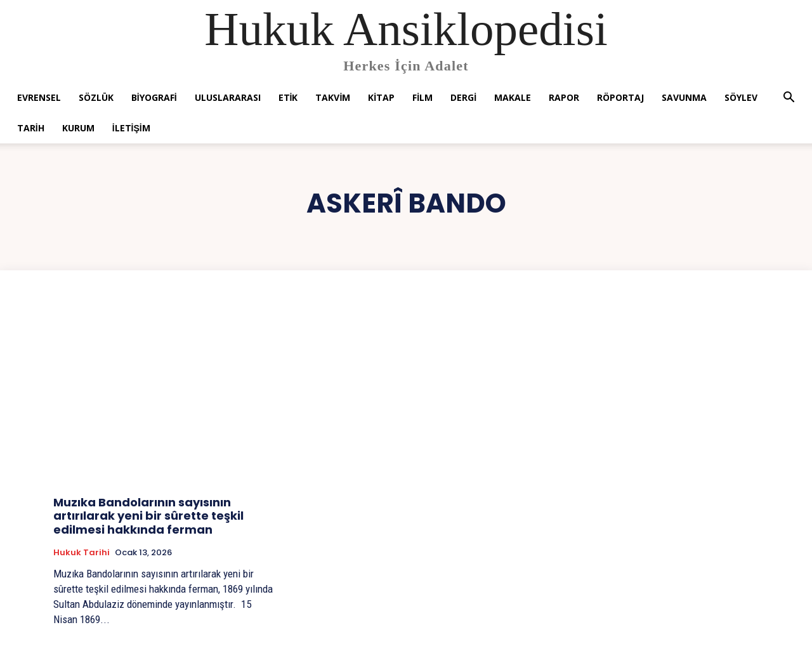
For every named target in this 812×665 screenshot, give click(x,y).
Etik (288, 97)
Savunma (684, 97)
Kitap (381, 97)
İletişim (131, 128)
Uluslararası (228, 97)
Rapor (564, 97)
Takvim (333, 97)
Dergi (463, 97)
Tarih (31, 128)
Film (422, 97)
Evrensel (39, 97)
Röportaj (620, 97)
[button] (789, 99)
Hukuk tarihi (82, 553)
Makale (513, 97)
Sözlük (96, 97)
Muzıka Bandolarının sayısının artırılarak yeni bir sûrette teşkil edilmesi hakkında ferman (148, 516)
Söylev (741, 97)
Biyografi (154, 97)
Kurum (78, 128)
